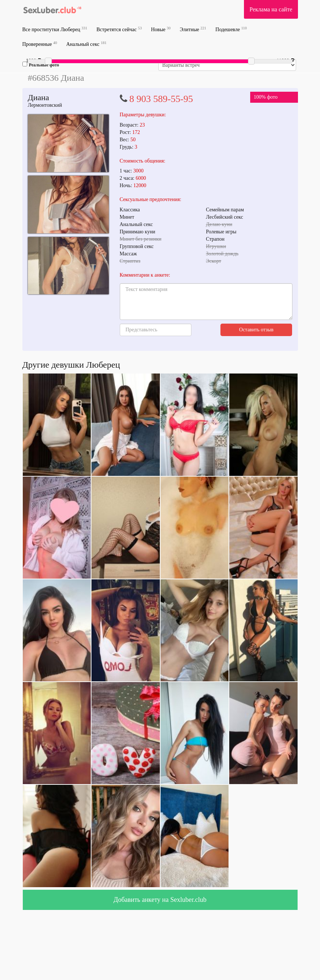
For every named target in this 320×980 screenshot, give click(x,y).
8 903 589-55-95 (161, 99)
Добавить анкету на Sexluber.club (160, 900)
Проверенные (40, 44)
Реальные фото (41, 65)
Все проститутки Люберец (55, 29)
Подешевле (231, 29)
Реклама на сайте (271, 9)
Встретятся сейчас (119, 29)
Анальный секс (86, 44)
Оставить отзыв (256, 330)
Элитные (193, 29)
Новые (161, 29)
